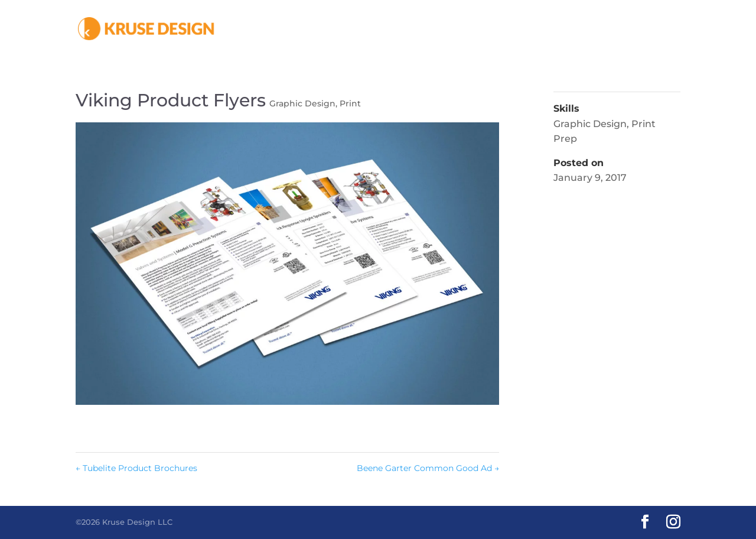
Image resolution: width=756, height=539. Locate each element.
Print (350, 103)
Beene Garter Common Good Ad (428, 468)
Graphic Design (302, 103)
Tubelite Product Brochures (136, 468)
